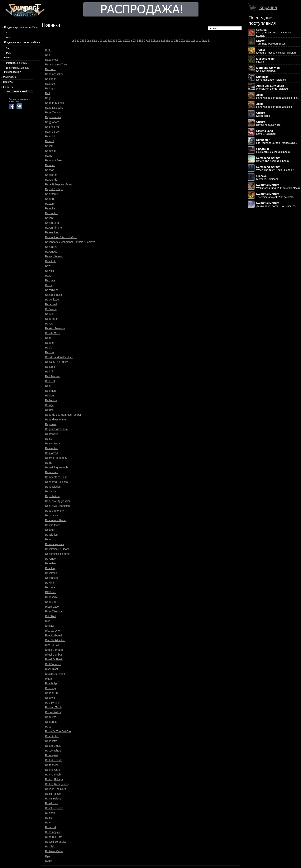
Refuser (50, 410)
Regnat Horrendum (56, 429)
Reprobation (52, 496)
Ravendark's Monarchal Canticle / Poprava (70, 242)
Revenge (50, 559)
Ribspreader (52, 607)
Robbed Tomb (53, 707)
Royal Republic (54, 808)
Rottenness (52, 765)
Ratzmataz (51, 213)
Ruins (48, 818)
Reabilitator (52, 319)
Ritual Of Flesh (54, 659)
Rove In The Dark (55, 789)
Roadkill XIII (52, 693)
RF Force (51, 592)
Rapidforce (52, 194)
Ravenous (51, 252)
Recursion (51, 367)
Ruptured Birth (54, 837)
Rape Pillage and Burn (58, 184)
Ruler (48, 823)
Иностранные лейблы (18, 68)
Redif (48, 386)
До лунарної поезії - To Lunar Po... (277, 205)
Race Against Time (56, 64)
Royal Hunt (52, 803)
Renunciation (53, 487)
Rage (48, 98)
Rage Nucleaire (54, 108)
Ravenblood (52, 232)
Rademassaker (54, 74)
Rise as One (52, 631)
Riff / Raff (51, 616)
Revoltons (51, 573)
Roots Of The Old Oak (58, 731)
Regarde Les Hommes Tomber (63, 415)
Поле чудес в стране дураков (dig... (278, 96)
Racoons (50, 69)
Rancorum (51, 175)
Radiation (51, 84)
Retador (50, 530)
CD (8, 33)
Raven (49, 218)
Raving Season (54, 256)
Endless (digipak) (268, 69)
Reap (48, 338)
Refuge (49, 405)
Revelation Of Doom (57, 549)
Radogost (51, 88)
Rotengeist (51, 755)
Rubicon (50, 813)
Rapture (50, 204)
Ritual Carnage (54, 650)
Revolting (51, 568)
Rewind (50, 583)
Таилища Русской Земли (271, 42)
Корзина (268, 7)
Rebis (48, 348)
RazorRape (52, 290)
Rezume (50, 587)
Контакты (8, 87)
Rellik (48, 463)
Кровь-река (263, 114)
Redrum (50, 396)
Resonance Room (56, 520)
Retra (48, 539)
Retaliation (51, 535)
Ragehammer (53, 117)
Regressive (52, 434)
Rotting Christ (53, 770)
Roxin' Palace (53, 799)
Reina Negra (53, 443)
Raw (48, 266)
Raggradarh (52, 122)
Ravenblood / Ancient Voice (61, 237)
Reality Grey (52, 333)
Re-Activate (52, 300)
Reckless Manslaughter (59, 357)
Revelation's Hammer (58, 554)
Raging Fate (52, 127)
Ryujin (49, 861)
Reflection (51, 400)
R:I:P (48, 55)
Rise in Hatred (53, 635)
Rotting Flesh (53, 775)
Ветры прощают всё (268, 123)
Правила (8, 82)
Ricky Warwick (54, 611)
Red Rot (50, 381)
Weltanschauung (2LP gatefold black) (278, 187)
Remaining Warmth (56, 467)
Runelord (50, 827)
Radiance (51, 79)
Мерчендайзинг (12, 72)
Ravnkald (51, 261)
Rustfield (50, 847)
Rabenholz (51, 60)
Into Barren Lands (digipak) (272, 87)
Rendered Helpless (56, 482)
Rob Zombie (52, 703)
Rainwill (50, 141)
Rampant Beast (54, 160)
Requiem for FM (55, 511)
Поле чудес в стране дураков (274, 105)
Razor (49, 285)
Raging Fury (52, 132)
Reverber (51, 563)
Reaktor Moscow (55, 328)
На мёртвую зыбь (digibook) (273, 150)
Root (48, 727)
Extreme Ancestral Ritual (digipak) (276, 51)
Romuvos (51, 717)
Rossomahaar (53, 751)
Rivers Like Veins (55, 674)
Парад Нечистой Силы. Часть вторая (274, 33)
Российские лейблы (17, 63)
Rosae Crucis (53, 746)
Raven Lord (52, 223)
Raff (48, 93)
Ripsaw (49, 626)
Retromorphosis (54, 544)
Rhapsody (51, 597)
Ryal (48, 856)
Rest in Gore (53, 525)
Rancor (49, 170)
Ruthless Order (54, 851)
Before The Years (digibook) (272, 159)
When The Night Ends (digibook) (275, 168)
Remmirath (52, 472)
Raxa (48, 276)
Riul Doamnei (53, 664)
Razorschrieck (53, 295)
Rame (49, 156)
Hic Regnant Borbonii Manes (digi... (277, 141)
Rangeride (51, 180)
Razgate (50, 280)
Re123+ (50, 314)
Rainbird (50, 136)
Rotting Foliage (54, 779)
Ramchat (50, 151)
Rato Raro (51, 208)
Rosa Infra (51, 741)
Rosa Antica (52, 736)
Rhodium (50, 602)
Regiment (51, 424)
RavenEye (51, 247)
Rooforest (51, 722)
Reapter (50, 343)
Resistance (52, 515)
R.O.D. (49, 50)
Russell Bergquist (55, 842)
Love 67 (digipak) (266, 132)
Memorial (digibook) (268, 178)
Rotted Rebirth (54, 760)
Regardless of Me (55, 420)
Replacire (51, 491)
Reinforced (52, 453)
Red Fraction (53, 376)
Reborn (49, 352)
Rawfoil (49, 271)
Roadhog (50, 688)
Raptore (50, 199)
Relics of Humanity (56, 458)
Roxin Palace (53, 794)
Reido (49, 439)
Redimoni (51, 391)
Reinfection (52, 448)
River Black (52, 669)
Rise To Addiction (55, 640)
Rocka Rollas (53, 712)
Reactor (50, 324)
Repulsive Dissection (57, 506)
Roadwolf (51, 698)
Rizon (48, 679)
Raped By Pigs (54, 189)
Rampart (50, 165)
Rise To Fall (52, 645)
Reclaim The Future (57, 362)
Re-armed (51, 304)
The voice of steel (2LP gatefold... (276, 196)
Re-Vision (51, 309)
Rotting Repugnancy (57, 784)
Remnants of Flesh (56, 477)
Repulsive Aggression (58, 501)
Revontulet (51, 578)
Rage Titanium (54, 112)
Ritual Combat (53, 655)
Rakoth (49, 146)
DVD (9, 38)
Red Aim (50, 372)
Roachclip (51, 683)
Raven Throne (53, 228)
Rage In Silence (54, 103)
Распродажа (10, 77)
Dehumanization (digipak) (271, 78)
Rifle (48, 621)
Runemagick (53, 832)
